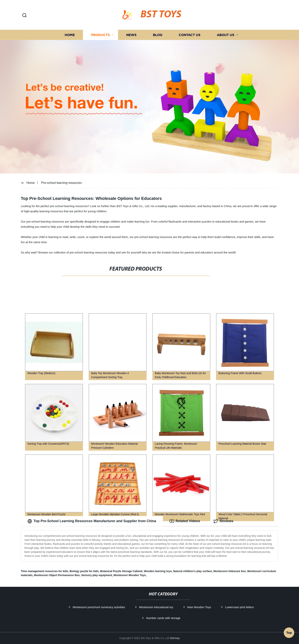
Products (100, 35)
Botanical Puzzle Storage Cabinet (121, 571)
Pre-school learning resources (61, 183)
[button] (24, 16)
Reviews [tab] (223, 521)
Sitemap (175, 638)
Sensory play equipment (97, 575)
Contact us (190, 35)
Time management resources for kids (44, 571)
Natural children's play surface (193, 571)
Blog (158, 35)
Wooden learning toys (158, 571)
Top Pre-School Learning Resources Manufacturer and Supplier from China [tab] (92, 521)
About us (226, 35)
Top (289, 634)
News (131, 35)
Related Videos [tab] (185, 521)
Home (70, 35)
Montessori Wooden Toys (130, 575)
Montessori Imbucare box (230, 571)
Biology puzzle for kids (84, 571)
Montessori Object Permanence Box (57, 575)
